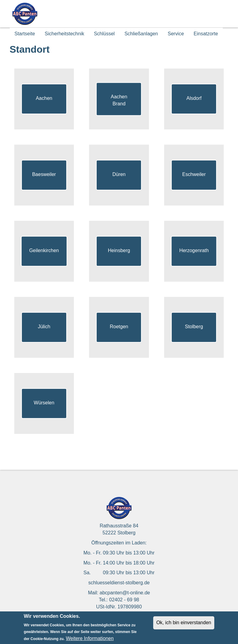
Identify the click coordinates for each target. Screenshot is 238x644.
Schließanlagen (141, 34)
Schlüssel (104, 34)
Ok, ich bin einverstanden (184, 625)
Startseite (25, 34)
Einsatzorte (206, 34)
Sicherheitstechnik (64, 34)
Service (176, 34)
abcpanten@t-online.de (125, 593)
